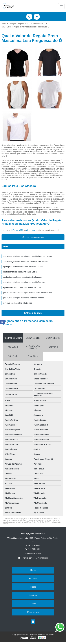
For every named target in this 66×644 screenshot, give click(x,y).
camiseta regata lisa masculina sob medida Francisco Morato (27, 256)
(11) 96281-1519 (33, 554)
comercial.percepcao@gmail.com (33, 558)
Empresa (33, 578)
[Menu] (61, 6)
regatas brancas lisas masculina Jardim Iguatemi (22, 277)
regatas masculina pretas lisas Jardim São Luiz (22, 287)
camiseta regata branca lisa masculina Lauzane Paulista (26, 262)
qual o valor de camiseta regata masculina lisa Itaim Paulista (27, 293)
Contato (33, 604)
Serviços (33, 595)
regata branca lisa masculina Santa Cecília (20, 272)
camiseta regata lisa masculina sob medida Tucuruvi (24, 282)
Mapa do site (33, 612)
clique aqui (31, 230)
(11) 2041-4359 (17, 230)
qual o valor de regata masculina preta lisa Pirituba (23, 298)
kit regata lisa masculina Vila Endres (17, 303)
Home (33, 570)
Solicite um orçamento (33, 237)
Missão (33, 587)
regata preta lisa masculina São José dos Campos (23, 267)
